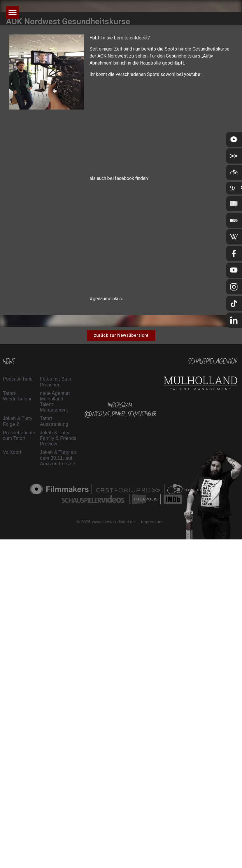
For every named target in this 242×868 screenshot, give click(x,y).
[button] (12, 12)
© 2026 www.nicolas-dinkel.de (106, 522)
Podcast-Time (18, 379)
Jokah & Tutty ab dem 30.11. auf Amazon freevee (58, 458)
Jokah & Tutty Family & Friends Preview (58, 438)
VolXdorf (12, 452)
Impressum (152, 522)
